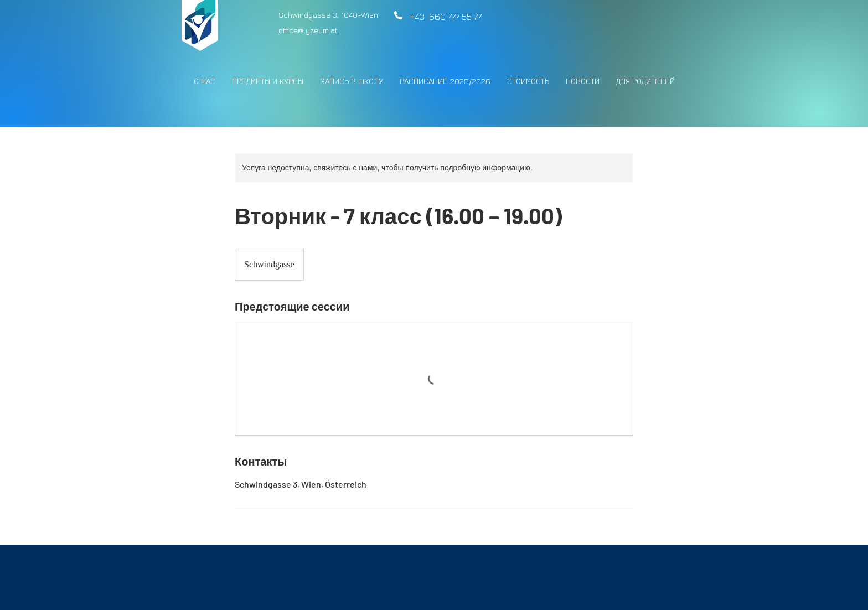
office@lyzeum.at (308, 30)
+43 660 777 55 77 (443, 17)
